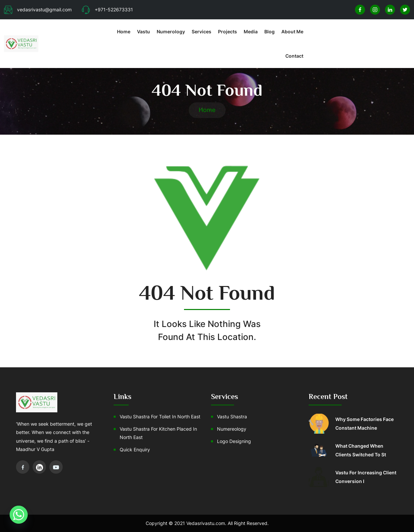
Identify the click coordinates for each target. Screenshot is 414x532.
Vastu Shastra (232, 416)
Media (251, 31)
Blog (269, 31)
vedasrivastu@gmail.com (38, 9)
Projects (227, 31)
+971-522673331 (107, 9)
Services (201, 31)
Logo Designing (234, 441)
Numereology (232, 429)
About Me (292, 31)
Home (124, 31)
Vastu (143, 31)
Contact (294, 56)
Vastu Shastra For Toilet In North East (160, 416)
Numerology (171, 31)
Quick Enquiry (135, 449)
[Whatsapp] (19, 515)
